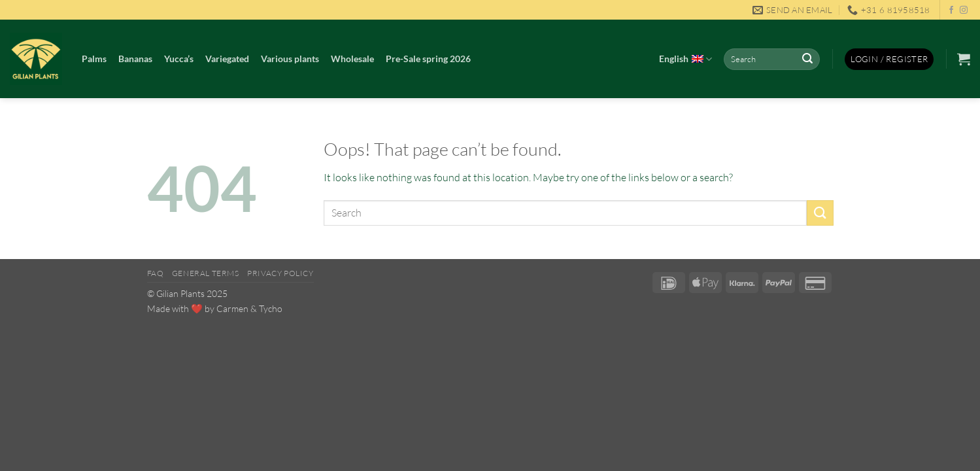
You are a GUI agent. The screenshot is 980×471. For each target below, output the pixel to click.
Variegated (227, 59)
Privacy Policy (280, 273)
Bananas (135, 59)
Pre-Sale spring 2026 (428, 59)
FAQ (156, 273)
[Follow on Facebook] (951, 10)
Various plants (290, 59)
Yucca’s (179, 59)
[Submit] (808, 60)
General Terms (206, 273)
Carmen (232, 308)
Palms (94, 59)
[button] (889, 59)
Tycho (271, 308)
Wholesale (352, 59)
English (685, 60)
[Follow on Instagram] (964, 10)
